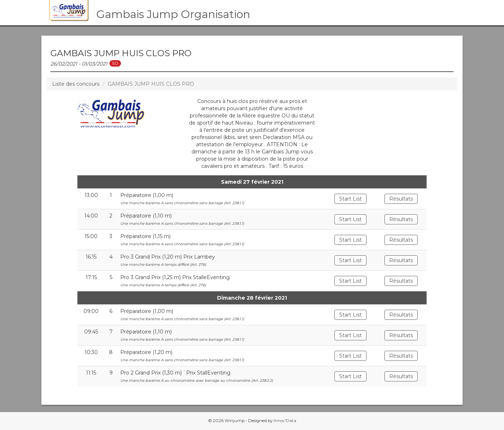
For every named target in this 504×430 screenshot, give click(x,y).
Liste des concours (76, 84)
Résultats (401, 199)
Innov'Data (285, 421)
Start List (350, 199)
